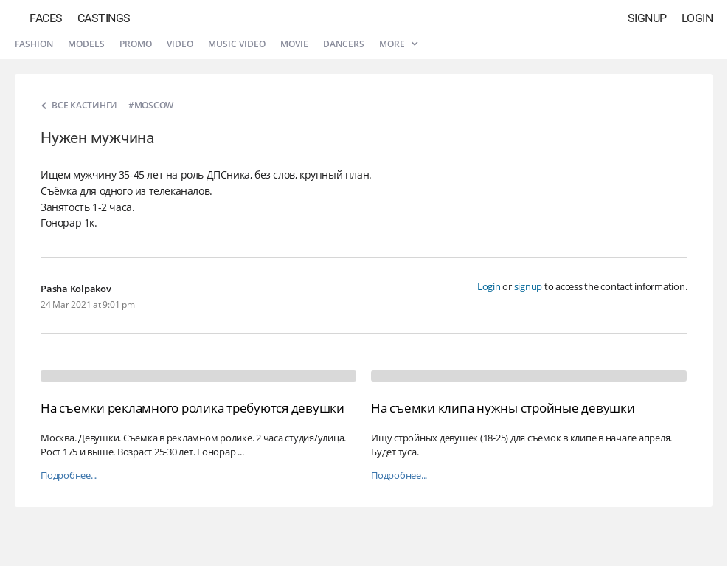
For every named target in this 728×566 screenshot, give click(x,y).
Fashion (34, 44)
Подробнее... (69, 476)
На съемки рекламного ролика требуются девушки (193, 408)
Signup (647, 18)
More (398, 44)
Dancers (344, 44)
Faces (46, 18)
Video (180, 44)
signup (528, 286)
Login (697, 18)
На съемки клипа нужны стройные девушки (503, 408)
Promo (136, 44)
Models (86, 44)
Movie (294, 44)
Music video (237, 44)
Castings (104, 18)
